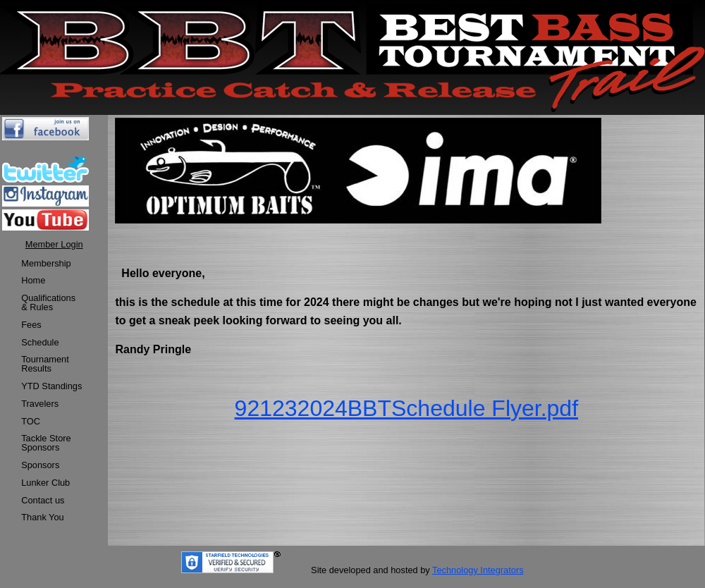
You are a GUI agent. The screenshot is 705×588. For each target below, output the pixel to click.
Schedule (40, 342)
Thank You (43, 517)
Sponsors (40, 465)
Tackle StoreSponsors (46, 443)
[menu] (51, 391)
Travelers (40, 404)
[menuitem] (51, 264)
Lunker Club (45, 483)
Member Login (54, 244)
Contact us (43, 500)
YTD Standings (51, 386)
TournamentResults (45, 364)
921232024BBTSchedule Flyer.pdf (406, 408)
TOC (31, 421)
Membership (46, 263)
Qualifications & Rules (48, 302)
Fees (31, 325)
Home (33, 280)
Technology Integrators (478, 570)
